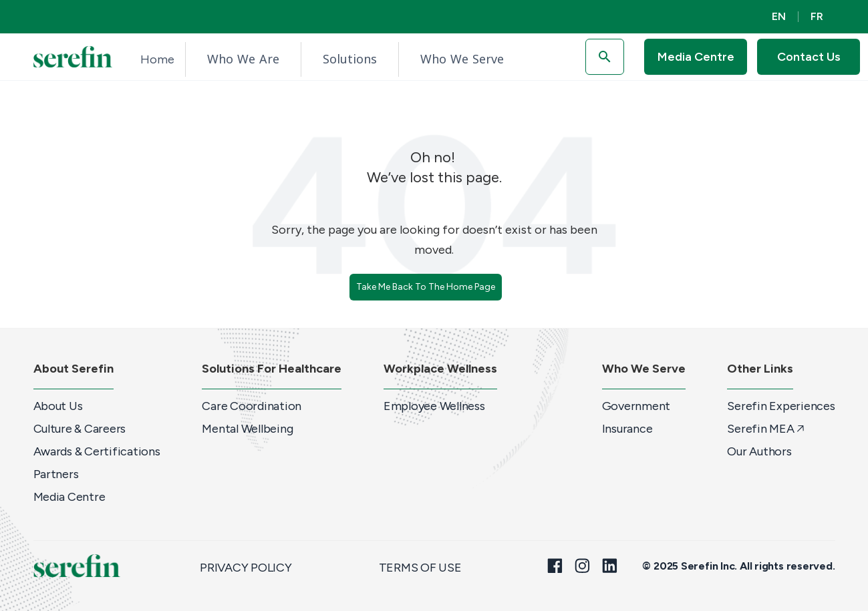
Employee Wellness (434, 406)
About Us (58, 406)
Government (636, 406)
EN (779, 16)
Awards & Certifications (97, 451)
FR (817, 16)
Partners (56, 474)
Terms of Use (420, 568)
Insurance (627, 429)
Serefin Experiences (781, 406)
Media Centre (69, 497)
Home (157, 59)
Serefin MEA (766, 429)
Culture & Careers (80, 429)
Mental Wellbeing (247, 429)
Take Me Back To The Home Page (426, 287)
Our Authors (759, 451)
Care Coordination (252, 406)
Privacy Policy (246, 568)
